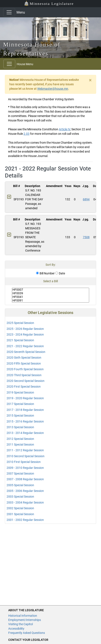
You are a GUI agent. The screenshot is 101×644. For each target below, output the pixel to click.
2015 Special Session (20, 416)
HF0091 (50, 301)
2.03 (26, 134)
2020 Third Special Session (24, 375)
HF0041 (50, 297)
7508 (86, 237)
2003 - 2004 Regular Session (25, 502)
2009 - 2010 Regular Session (25, 468)
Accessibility (16, 629)
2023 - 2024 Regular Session (25, 334)
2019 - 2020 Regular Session (25, 398)
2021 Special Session (20, 340)
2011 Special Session (20, 444)
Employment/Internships (25, 620)
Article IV (64, 129)
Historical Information (23, 616)
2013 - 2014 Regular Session (25, 433)
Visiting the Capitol (21, 624)
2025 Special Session (20, 323)
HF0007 (50, 290)
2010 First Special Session (24, 462)
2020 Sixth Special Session (24, 358)
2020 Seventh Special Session (26, 352)
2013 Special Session (20, 427)
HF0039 (50, 293)
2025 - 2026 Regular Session (25, 329)
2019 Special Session (20, 392)
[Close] (90, 80)
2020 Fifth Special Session (24, 363)
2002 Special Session (20, 508)
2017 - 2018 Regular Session (25, 410)
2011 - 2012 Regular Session (25, 450)
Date (60, 273)
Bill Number (45, 273)
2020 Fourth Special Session (25, 369)
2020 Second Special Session (26, 381)
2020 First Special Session (24, 387)
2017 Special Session (20, 404)
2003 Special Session (20, 497)
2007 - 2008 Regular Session (25, 479)
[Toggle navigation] (9, 12)
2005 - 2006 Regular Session (25, 491)
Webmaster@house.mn (53, 89)
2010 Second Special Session (26, 456)
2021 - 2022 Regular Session (25, 346)
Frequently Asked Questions (27, 633)
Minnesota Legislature (49, 3)
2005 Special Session (20, 485)
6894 (86, 199)
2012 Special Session (20, 439)
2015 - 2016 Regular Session (25, 421)
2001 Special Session (20, 514)
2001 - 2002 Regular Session (25, 520)
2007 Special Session (20, 473)
